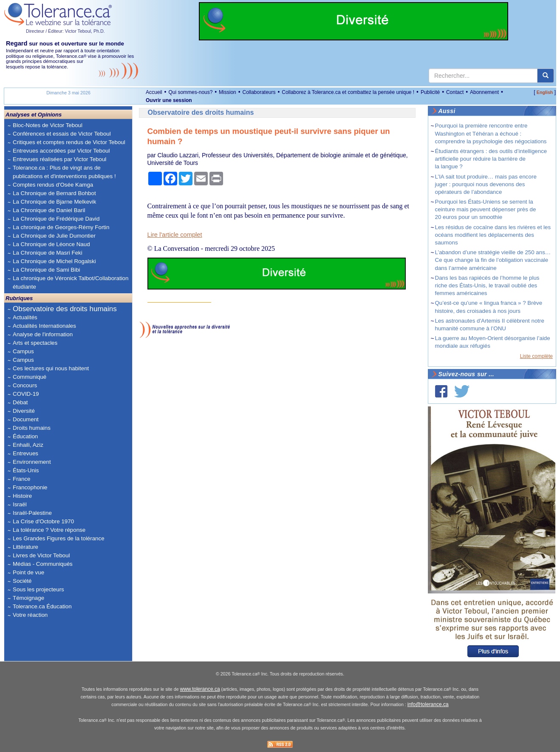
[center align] (546, 76)
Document (26, 419)
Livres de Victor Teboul (41, 555)
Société (22, 581)
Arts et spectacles (35, 343)
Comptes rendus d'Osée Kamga (53, 185)
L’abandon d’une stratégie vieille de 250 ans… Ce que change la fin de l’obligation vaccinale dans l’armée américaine (493, 260)
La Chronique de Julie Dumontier (54, 236)
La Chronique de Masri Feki (48, 253)
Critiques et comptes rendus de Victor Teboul (69, 142)
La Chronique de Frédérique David (56, 219)
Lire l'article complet (175, 235)
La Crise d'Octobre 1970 (43, 521)
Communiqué (30, 377)
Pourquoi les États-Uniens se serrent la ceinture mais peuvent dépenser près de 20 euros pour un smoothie (486, 209)
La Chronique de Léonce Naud (51, 244)
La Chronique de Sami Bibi (47, 270)
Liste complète (536, 356)
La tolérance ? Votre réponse (49, 530)
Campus (23, 351)
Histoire (22, 496)
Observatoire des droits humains (65, 309)
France (21, 479)
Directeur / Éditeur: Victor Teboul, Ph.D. (65, 31)
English (545, 92)
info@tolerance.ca (428, 704)
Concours (25, 385)
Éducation (25, 436)
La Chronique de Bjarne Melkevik (54, 202)
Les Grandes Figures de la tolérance (59, 538)
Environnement (32, 462)
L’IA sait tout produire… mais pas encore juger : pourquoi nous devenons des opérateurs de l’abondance (486, 184)
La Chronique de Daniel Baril (49, 210)
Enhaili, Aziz (28, 445)
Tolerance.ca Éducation (42, 606)
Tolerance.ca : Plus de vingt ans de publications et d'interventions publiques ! (64, 172)
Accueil (154, 92)
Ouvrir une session (169, 100)
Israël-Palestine (32, 513)
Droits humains (32, 428)
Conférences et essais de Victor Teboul (62, 134)
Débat (20, 402)
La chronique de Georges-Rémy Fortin (61, 227)
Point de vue (28, 572)
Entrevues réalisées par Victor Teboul (59, 159)
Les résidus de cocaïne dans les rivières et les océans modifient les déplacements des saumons (493, 235)
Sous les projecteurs (38, 589)
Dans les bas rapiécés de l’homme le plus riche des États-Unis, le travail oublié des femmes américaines (487, 285)
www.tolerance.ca (200, 689)
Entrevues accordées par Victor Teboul (61, 151)
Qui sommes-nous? (190, 92)
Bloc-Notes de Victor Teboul (48, 125)
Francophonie (30, 487)
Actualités (25, 317)
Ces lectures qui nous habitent (51, 368)
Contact (455, 92)
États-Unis (26, 470)
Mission (228, 92)
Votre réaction (30, 615)
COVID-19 (26, 394)
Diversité (24, 411)
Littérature (25, 547)
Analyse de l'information (43, 334)
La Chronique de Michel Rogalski (54, 261)
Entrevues (25, 453)
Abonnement (484, 92)
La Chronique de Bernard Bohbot (54, 193)
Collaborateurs (259, 92)
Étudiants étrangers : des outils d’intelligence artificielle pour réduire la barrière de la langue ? (491, 159)
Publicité (430, 92)
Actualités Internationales (44, 326)
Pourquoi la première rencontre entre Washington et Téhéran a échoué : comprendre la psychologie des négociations (491, 133)
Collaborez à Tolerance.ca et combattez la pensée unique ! (348, 92)
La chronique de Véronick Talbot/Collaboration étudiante (71, 282)
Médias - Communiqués (43, 564)
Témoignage (28, 598)
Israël (20, 504)
